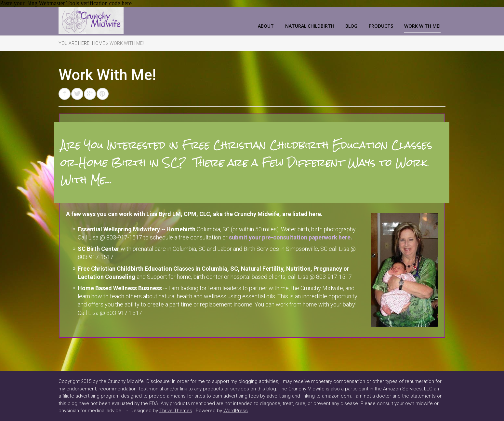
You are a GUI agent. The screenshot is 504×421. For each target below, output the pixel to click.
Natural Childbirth (310, 26)
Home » (100, 43)
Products (381, 26)
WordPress (236, 411)
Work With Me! (422, 26)
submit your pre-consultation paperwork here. (291, 237)
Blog (351, 26)
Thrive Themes (176, 411)
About (266, 26)
